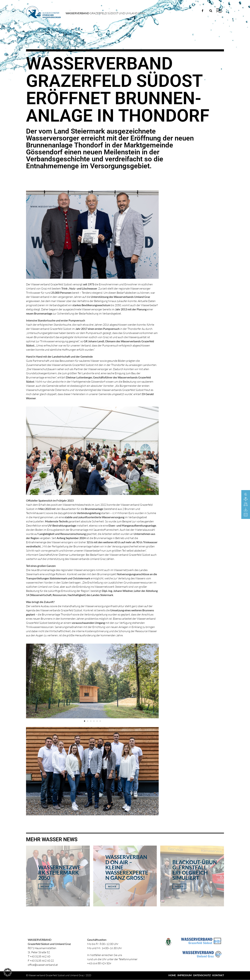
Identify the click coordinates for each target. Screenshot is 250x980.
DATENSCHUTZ (202, 975)
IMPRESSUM (185, 975)
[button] (30, 681)
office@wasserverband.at (43, 965)
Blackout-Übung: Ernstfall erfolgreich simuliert (195, 870)
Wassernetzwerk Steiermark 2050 (59, 873)
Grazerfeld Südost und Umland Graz (105, 13)
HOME (172, 975)
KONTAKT (218, 975)
